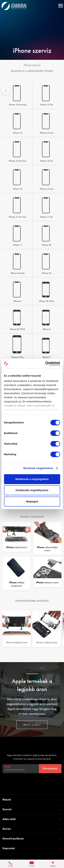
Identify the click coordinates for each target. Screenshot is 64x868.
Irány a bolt (32, 725)
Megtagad (32, 501)
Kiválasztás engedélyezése (32, 490)
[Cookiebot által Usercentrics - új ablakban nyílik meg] (46, 364)
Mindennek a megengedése (32, 479)
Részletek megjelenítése (38, 468)
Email (8, 767)
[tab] (32, 800)
